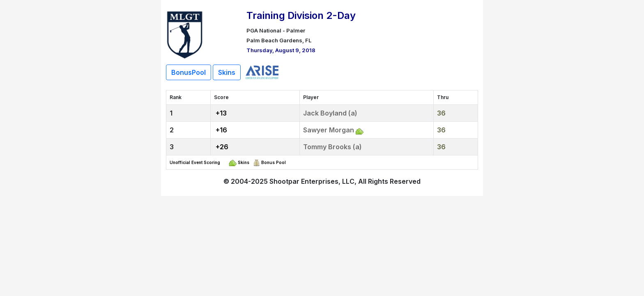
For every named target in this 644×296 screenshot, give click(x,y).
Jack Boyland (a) (330, 113)
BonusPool (189, 72)
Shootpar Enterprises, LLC (312, 181)
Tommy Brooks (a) (332, 147)
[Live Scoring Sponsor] (262, 72)
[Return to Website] (185, 34)
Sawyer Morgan (329, 130)
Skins (227, 72)
